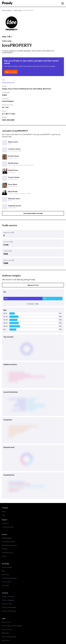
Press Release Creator (9, 542)
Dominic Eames (14, 156)
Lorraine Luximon (14, 149)
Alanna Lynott (13, 142)
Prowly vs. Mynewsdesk (9, 607)
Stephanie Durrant (15, 206)
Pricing (4, 556)
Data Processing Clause (9, 637)
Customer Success (8, 527)
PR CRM (5, 549)
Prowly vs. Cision (7, 604)
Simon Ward (13, 184)
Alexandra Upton (14, 199)
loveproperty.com (8, 82)
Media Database (7, 10)
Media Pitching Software (9, 545)
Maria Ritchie (13, 191)
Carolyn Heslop (14, 177)
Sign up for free (11, 72)
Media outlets (18, 10)
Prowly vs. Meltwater (8, 600)
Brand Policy (6, 640)
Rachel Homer (13, 170)
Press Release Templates (9, 578)
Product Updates (7, 567)
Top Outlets (5, 585)
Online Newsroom (7, 553)
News (4, 515)
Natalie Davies (13, 163)
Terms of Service (7, 629)
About (4, 511)
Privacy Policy (6, 622)
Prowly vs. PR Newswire (9, 611)
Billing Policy (6, 633)
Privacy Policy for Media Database (12, 626)
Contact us (5, 523)
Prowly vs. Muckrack (8, 597)
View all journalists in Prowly (33, 213)
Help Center (6, 575)
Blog (3, 571)
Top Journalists (6, 582)
